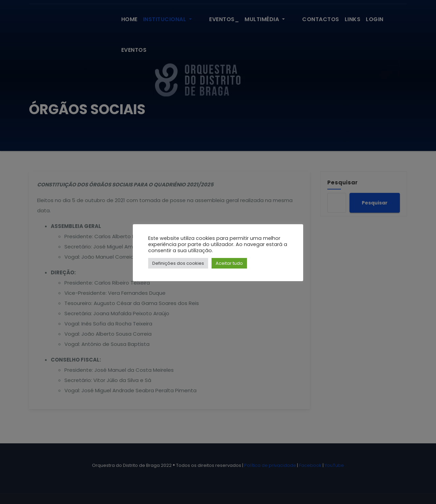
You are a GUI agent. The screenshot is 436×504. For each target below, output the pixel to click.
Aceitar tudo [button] (229, 263)
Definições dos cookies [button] (178, 263)
